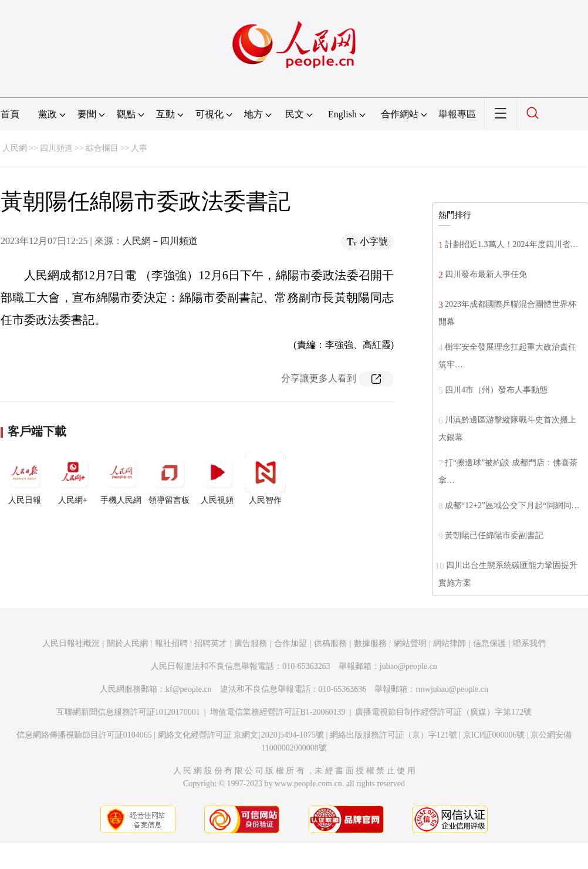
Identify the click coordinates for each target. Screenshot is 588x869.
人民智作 (265, 478)
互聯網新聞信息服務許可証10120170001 (128, 712)
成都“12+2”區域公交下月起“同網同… (512, 505)
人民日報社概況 (71, 643)
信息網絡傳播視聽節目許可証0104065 (84, 735)
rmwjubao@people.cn (452, 689)
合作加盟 (290, 643)
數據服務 (370, 643)
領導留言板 (169, 478)
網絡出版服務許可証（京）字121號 (393, 735)
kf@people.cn (189, 689)
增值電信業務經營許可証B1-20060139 (278, 712)
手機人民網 (121, 478)
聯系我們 (529, 643)
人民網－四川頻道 (160, 241)
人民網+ (73, 478)
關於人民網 (127, 643)
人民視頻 (217, 478)
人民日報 (25, 478)
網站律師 (450, 643)
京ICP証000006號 (494, 735)
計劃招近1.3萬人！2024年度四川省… (512, 244)
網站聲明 (410, 643)
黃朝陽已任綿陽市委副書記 (494, 535)
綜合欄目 (102, 148)
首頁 (10, 114)
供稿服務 (330, 643)
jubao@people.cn (408, 666)
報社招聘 (171, 643)
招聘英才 (211, 643)
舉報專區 (457, 114)
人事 (139, 148)
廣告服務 (251, 643)
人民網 (15, 148)
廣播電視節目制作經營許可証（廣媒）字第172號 (443, 712)
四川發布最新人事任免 (486, 274)
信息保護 (489, 643)
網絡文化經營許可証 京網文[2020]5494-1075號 (241, 735)
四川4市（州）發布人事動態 (496, 390)
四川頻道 (56, 148)
